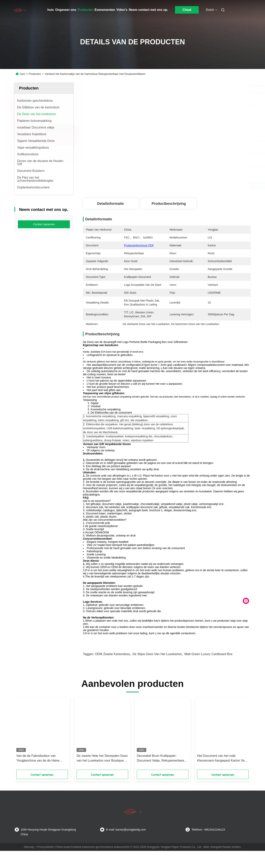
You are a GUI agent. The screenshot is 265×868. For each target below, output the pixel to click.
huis (51, 10)
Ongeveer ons (66, 10)
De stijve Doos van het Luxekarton (157, 654)
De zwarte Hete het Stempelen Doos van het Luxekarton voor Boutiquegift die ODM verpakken (102, 759)
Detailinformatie (110, 204)
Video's (122, 10)
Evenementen (105, 10)
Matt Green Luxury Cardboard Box (209, 654)
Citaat (187, 10)
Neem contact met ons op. (148, 10)
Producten (85, 10)
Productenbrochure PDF (139, 245)
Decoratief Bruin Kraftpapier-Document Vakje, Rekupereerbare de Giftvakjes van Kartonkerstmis (161, 759)
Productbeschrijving (169, 204)
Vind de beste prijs (188, 185)
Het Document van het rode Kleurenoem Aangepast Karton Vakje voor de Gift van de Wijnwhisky (223, 759)
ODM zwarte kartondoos (112, 654)
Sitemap (29, 847)
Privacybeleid (45, 847)
